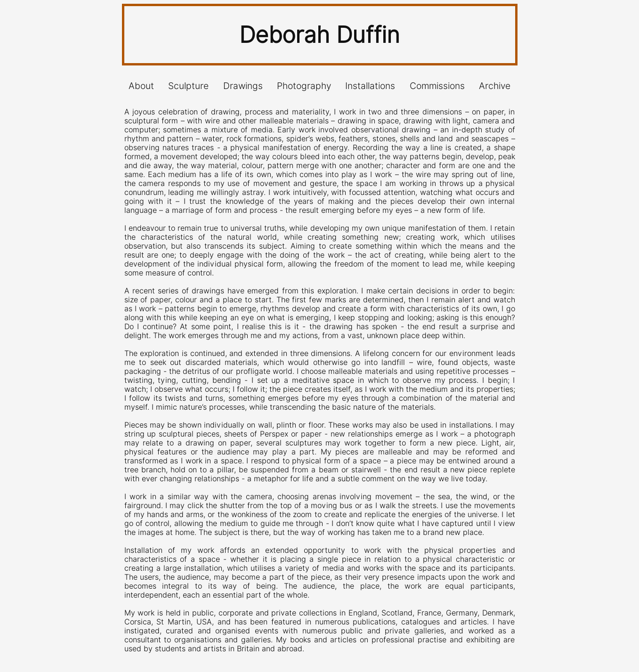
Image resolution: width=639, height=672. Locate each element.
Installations (370, 86)
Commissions (437, 86)
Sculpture (188, 86)
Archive (495, 86)
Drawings (243, 86)
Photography (304, 86)
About (141, 86)
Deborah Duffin (319, 35)
